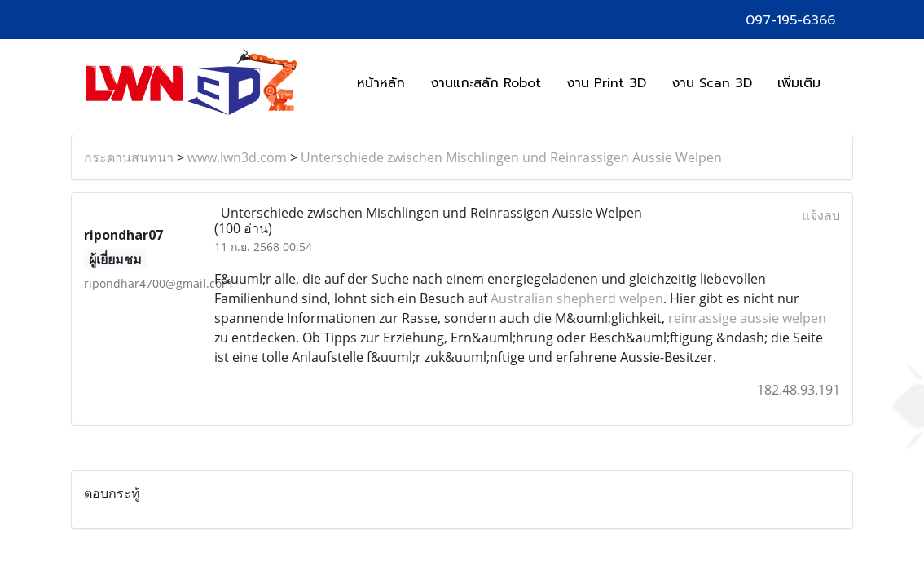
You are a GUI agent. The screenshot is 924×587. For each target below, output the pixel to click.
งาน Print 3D (606, 83)
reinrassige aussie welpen (746, 318)
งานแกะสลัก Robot (486, 83)
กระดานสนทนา (129, 157)
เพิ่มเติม (799, 83)
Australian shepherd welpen (575, 298)
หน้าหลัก (381, 83)
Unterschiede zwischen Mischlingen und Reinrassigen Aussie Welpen (511, 157)
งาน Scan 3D (712, 83)
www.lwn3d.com (237, 157)
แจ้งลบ (821, 215)
